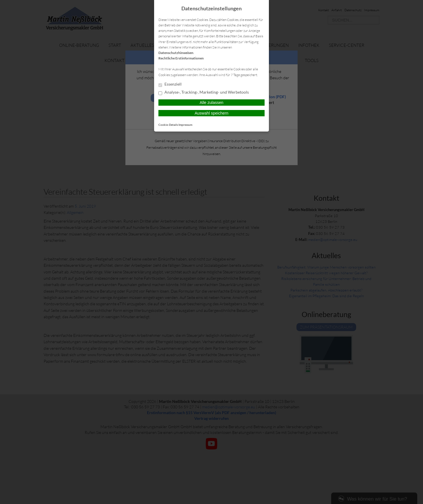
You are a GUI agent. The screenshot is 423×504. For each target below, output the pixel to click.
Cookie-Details (168, 125)
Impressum (185, 125)
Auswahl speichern (212, 113)
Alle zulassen (212, 103)
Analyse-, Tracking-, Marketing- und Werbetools (204, 92)
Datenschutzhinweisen (176, 53)
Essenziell (170, 84)
